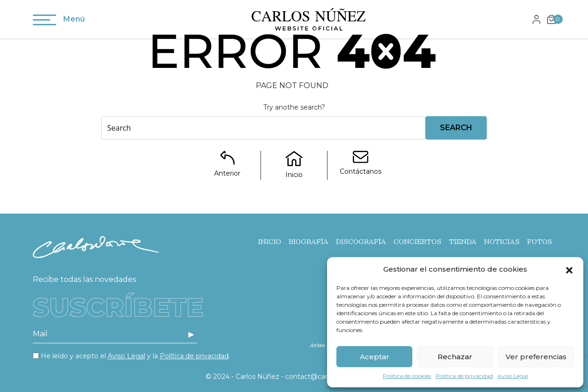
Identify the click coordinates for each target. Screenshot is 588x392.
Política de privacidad (464, 376)
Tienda (463, 242)
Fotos (540, 242)
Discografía (361, 242)
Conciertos (417, 242)
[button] (569, 269)
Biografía (309, 242)
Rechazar (455, 357)
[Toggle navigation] (45, 22)
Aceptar (375, 357)
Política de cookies (407, 376)
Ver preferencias (536, 357)
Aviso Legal (513, 376)
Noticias (502, 242)
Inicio (270, 242)
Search (456, 128)
